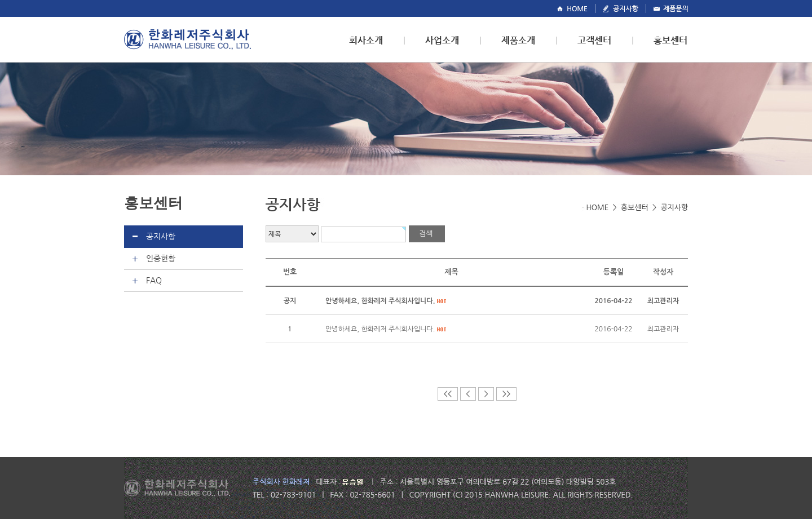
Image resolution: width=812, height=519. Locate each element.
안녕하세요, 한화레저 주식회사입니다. (380, 329)
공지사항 (161, 236)
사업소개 (442, 40)
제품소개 (518, 40)
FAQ (154, 280)
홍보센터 (670, 40)
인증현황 (161, 258)
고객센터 (594, 40)
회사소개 (366, 40)
